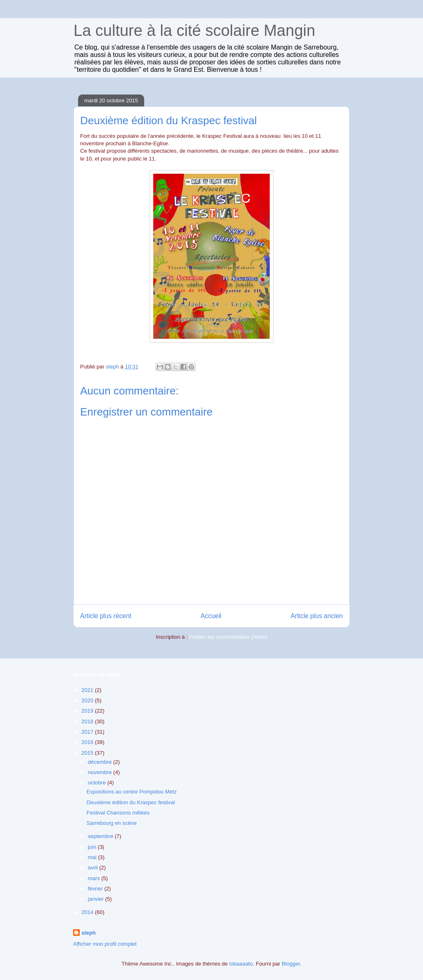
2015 (88, 753)
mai (93, 857)
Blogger (291, 964)
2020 (88, 700)
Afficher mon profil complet (105, 944)
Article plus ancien (317, 616)
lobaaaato (241, 964)
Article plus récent (106, 616)
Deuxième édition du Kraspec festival (131, 802)
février (96, 889)
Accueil (211, 616)
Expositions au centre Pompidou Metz (131, 792)
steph (89, 933)
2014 (88, 912)
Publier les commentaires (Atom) (228, 637)
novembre (101, 772)
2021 (88, 690)
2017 (88, 732)
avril (94, 868)
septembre (101, 836)
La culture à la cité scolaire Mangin (194, 31)
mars (95, 878)
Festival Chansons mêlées (118, 813)
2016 (88, 742)
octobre (98, 783)
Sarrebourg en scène (111, 823)
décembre (101, 762)
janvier (97, 899)
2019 (88, 711)
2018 (88, 721)
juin (93, 847)
